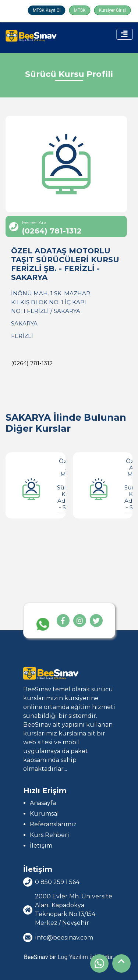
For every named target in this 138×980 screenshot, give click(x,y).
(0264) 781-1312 (32, 363)
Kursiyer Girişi (112, 10)
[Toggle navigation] (124, 34)
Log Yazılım (73, 957)
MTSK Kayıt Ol (47, 10)
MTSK (80, 10)
